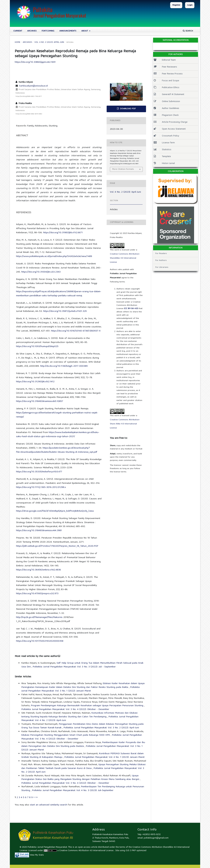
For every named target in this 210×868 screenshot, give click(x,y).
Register (176, 5)
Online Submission (167, 102)
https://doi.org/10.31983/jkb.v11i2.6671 (63, 233)
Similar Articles (23, 677)
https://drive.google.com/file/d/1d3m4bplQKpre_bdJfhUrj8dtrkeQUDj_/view (55, 511)
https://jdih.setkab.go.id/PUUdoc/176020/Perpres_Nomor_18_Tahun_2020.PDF (57, 546)
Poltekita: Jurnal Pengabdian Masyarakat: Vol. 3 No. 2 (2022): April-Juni (101, 728)
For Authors (161, 260)
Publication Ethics (167, 88)
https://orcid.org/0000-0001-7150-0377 (29, 96)
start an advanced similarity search (49, 805)
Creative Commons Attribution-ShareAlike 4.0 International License (125, 258)
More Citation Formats (123, 169)
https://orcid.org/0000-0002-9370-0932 (29, 114)
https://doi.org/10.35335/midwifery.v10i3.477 (39, 472)
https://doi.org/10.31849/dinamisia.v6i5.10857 (40, 401)
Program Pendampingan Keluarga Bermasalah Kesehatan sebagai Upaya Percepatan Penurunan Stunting (87, 706)
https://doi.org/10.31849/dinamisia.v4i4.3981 (39, 531)
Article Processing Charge (171, 122)
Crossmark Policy (166, 136)
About (85, 31)
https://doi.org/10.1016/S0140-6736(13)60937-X (76, 331)
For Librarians (162, 267)
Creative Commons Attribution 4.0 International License (86, 851)
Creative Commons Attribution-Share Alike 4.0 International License (125, 424)
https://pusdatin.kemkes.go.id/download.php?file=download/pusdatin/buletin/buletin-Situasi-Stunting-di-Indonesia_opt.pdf (57, 450)
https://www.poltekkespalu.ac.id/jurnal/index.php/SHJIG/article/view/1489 (54, 256)
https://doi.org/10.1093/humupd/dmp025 (37, 347)
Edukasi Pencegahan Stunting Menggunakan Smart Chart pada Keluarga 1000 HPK (66, 735)
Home (18, 42)
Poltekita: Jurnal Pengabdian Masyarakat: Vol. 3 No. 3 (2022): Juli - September (74, 667)
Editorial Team (165, 60)
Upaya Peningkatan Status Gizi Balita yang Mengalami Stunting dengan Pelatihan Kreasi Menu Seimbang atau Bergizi (81, 778)
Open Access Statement (170, 129)
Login (190, 5)
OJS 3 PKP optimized (136, 851)
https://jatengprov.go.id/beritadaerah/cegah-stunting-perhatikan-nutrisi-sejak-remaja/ (57, 415)
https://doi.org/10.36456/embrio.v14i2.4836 (38, 570)
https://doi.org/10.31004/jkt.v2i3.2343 (41, 272)
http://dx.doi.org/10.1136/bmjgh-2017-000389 (64, 366)
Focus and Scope (166, 81)
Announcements (68, 31)
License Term (164, 143)
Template (162, 157)
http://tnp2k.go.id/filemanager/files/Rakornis (39, 617)
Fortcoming (48, 31)
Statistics (163, 150)
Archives (32, 31)
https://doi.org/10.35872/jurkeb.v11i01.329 (65, 311)
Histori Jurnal (164, 163)
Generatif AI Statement (169, 94)
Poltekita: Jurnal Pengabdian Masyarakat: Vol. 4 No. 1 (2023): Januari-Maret (104, 757)
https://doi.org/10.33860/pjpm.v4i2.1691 (35, 62)
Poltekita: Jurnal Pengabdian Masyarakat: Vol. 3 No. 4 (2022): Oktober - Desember (65, 709)
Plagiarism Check (166, 115)
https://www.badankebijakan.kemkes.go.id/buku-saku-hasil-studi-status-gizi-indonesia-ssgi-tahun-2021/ (58, 435)
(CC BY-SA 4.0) (131, 309)
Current (18, 31)
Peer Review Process (168, 74)
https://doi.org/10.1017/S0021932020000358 (40, 641)
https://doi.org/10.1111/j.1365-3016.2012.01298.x (41, 487)
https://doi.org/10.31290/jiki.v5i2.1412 (35, 382)
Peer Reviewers (165, 67)
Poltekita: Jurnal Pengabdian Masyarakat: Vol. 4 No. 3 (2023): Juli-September (73, 791)
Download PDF (128, 109)
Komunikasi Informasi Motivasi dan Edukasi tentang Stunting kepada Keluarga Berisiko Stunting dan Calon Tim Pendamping (79, 715)
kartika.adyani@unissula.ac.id (34, 86)
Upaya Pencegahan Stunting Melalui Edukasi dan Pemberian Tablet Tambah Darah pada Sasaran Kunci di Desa (83, 767)
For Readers (161, 254)
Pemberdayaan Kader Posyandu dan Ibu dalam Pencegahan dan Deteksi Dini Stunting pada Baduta (83, 744)
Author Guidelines (166, 108)
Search (188, 31)
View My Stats (37, 855)
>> (37, 798)
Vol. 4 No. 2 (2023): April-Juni (49, 42)
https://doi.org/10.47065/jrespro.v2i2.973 (37, 594)
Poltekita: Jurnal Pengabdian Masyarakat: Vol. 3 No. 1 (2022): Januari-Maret (81, 689)
